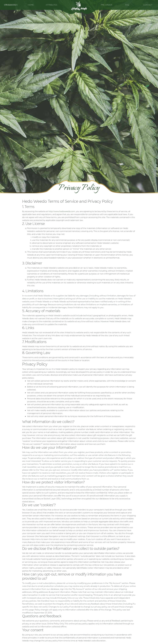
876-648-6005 (11, 5)
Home (31, 5)
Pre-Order (107, 5)
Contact (148, 5)
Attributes (51, 5)
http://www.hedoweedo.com (62, 211)
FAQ (127, 5)
